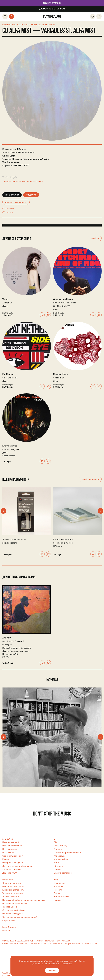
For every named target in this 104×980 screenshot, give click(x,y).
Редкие (6, 859)
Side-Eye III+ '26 (10, 378)
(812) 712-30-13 (40, 944)
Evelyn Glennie (10, 446)
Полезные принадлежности (67, 852)
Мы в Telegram (9, 927)
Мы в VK (6, 931)
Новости (58, 890)
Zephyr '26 (7, 303)
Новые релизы (10, 849)
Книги (57, 863)
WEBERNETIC (12, 976)
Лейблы (58, 869)
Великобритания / (17, 648)
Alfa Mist (22, 149)
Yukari (5, 299)
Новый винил (9, 852)
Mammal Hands (61, 374)
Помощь (58, 900)
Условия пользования (13, 893)
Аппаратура (60, 856)
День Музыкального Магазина (17, 866)
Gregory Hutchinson (63, 299)
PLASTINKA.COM (63, 941)
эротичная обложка (12, 869)
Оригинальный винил (13, 856)
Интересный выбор (12, 842)
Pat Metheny (8, 374)
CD (55, 842)
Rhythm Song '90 (11, 449)
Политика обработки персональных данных (23, 900)
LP (55, 839)
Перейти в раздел (90, 480)
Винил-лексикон (62, 897)
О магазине (59, 883)
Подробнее (66, 964)
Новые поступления (52, 3)
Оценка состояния (63, 873)
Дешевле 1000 (10, 873)
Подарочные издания (13, 863)
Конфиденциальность (13, 890)
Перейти (95, 239)
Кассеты (58, 849)
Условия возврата (11, 897)
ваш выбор (8, 839)
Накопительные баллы (13, 886)
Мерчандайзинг (62, 859)
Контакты (58, 886)
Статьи (57, 893)
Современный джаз (19, 651)
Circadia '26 (59, 378)
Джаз (12, 156)
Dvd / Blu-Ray (60, 846)
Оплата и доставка (12, 883)
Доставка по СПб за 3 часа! (52, 9)
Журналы (58, 866)
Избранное (8, 880)
